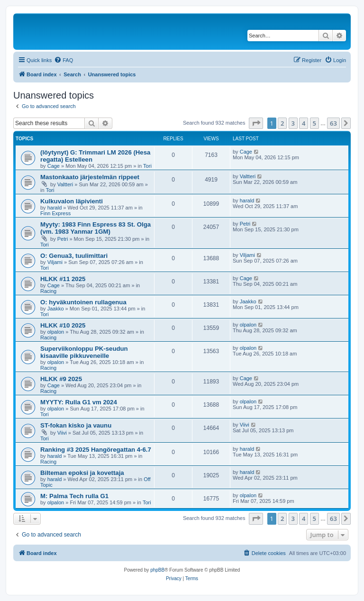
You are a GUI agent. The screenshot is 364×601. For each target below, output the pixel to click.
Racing (48, 291)
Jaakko (56, 309)
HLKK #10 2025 (63, 325)
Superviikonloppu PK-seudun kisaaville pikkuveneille (84, 352)
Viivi (62, 433)
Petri (63, 239)
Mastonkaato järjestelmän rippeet (90, 177)
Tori (147, 166)
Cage (54, 166)
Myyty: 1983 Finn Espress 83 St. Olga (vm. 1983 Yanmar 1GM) (96, 228)
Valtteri (65, 184)
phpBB (157, 570)
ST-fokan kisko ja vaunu (76, 425)
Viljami (55, 262)
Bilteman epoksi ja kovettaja (82, 473)
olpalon (56, 332)
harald (55, 208)
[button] (256, 123)
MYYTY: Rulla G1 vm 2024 (79, 402)
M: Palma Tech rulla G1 (74, 496)
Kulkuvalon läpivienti (72, 201)
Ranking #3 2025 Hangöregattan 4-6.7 (96, 450)
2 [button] (282, 123)
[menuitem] (64, 60)
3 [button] (293, 123)
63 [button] (333, 123)
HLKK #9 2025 (61, 379)
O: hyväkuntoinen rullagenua (83, 302)
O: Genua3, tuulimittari (74, 256)
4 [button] (304, 123)
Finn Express (55, 213)
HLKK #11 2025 (63, 279)
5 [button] (314, 123)
